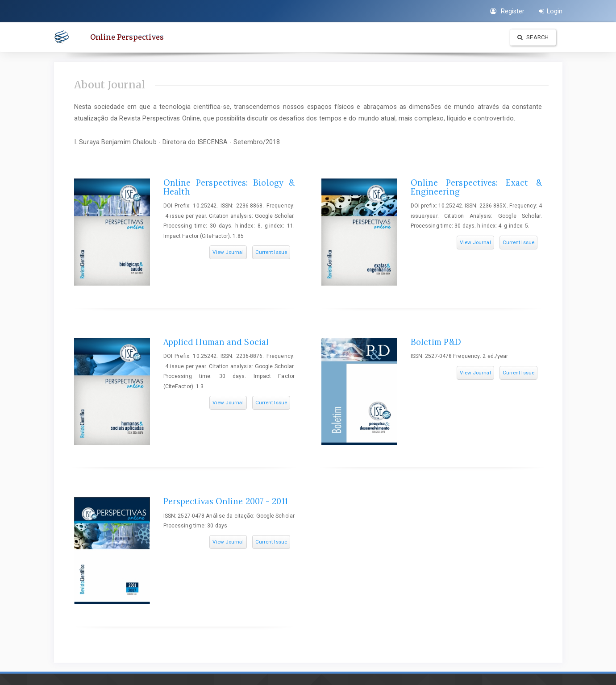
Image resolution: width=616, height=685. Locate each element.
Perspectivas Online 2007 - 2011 (226, 501)
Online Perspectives (127, 37)
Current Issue (271, 252)
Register (507, 11)
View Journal (228, 252)
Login (551, 11)
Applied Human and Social (216, 342)
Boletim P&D (436, 342)
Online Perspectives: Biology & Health (229, 187)
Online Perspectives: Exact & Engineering (476, 187)
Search (533, 37)
